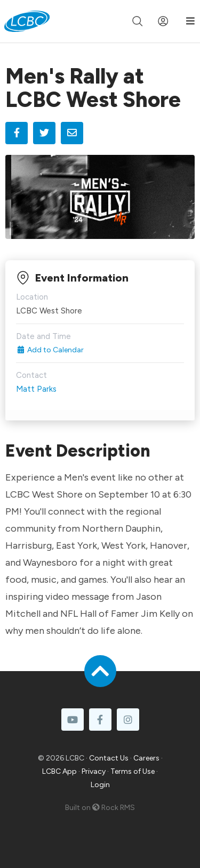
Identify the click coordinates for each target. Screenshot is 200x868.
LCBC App (59, 771)
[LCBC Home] (27, 21)
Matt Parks (36, 389)
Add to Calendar (50, 350)
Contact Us (109, 758)
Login (100, 785)
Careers (146, 758)
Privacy (94, 771)
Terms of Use (133, 771)
